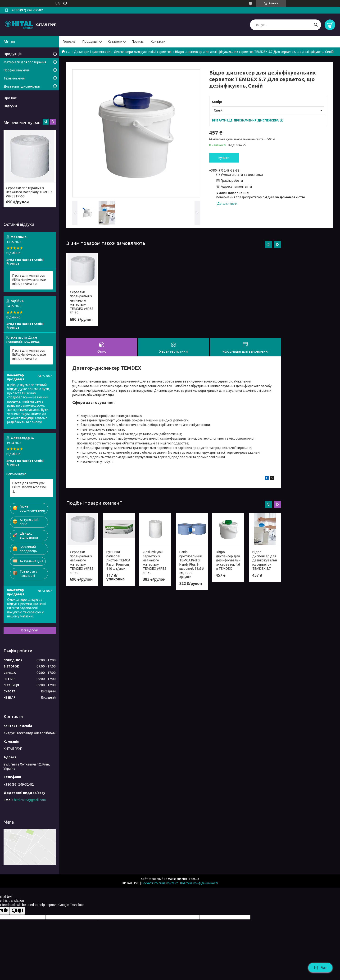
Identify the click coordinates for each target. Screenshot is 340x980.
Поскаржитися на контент (160, 883)
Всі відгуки (30, 630)
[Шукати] (316, 25)
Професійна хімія (17, 70)
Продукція (90, 42)
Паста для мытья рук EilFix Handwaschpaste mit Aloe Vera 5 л (29, 280)
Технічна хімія (14, 78)
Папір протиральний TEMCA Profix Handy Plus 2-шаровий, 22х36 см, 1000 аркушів (192, 565)
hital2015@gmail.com (30, 800)
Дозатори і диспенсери (92, 52)
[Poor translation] (17, 911)
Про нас (138, 42)
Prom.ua (193, 879)
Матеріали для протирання (25, 62)
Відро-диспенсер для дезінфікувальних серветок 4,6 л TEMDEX (228, 561)
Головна (69, 42)
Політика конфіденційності (199, 883)
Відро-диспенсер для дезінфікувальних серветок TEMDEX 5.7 (265, 561)
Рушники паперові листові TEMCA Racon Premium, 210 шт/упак (118, 561)
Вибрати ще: (245, 120)
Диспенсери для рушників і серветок (143, 52)
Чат (320, 968)
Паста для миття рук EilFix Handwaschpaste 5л (29, 487)
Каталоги (115, 42)
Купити (224, 158)
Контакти (158, 42)
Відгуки (10, 106)
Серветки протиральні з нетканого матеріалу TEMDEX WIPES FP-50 (82, 303)
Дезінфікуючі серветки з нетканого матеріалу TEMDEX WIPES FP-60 (155, 563)
